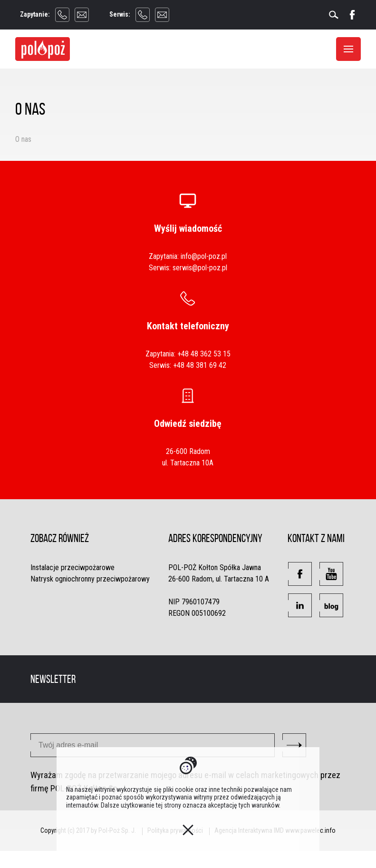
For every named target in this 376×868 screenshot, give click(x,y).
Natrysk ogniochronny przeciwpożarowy (90, 579)
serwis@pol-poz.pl (200, 268)
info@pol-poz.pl (204, 256)
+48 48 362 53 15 (204, 354)
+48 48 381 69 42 (200, 365)
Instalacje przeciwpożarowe (72, 567)
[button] (300, 574)
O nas (23, 139)
